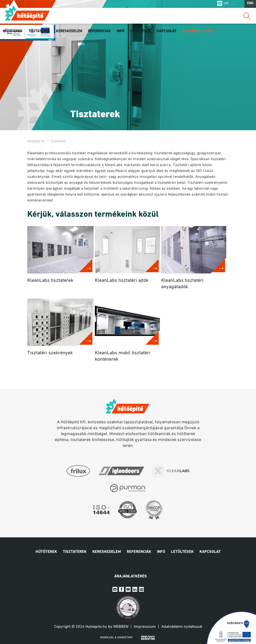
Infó (121, 33)
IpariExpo (141, 589)
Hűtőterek (13, 33)
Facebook (121, 589)
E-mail (115, 589)
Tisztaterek (39, 33)
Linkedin (135, 589)
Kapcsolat (166, 33)
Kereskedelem (69, 33)
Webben (121, 627)
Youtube (128, 589)
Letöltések (140, 33)
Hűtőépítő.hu (27, 14)
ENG (250, 5)
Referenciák (99, 33)
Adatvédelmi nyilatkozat (182, 627)
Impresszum (145, 627)
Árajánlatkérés (198, 33)
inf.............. (233, 4)
